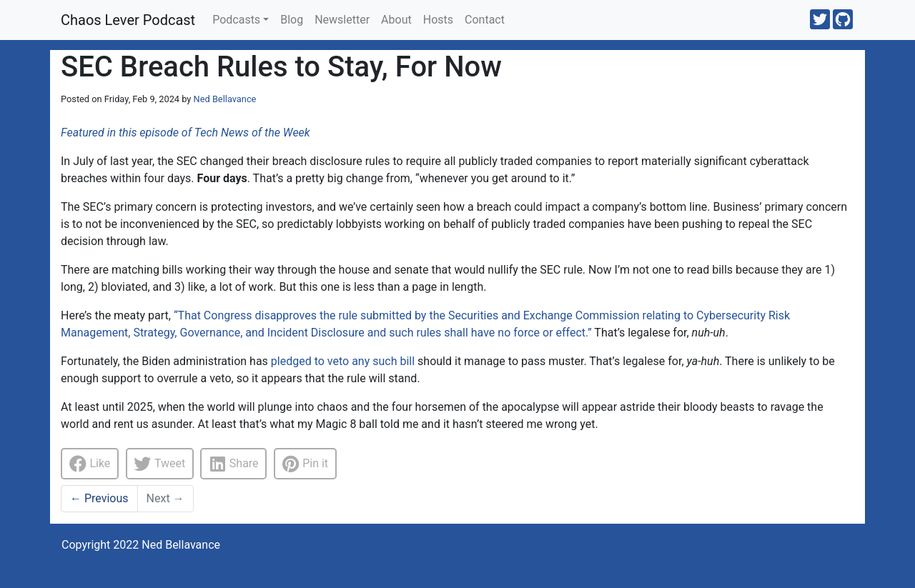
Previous (99, 498)
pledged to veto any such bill (343, 361)
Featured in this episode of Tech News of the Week (186, 133)
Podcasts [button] (236, 20)
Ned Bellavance (225, 99)
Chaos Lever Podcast (128, 20)
